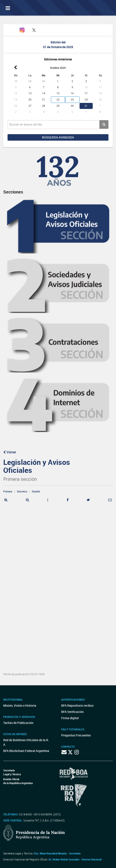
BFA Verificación (72, 712)
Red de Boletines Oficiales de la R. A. (26, 742)
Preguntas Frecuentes (76, 735)
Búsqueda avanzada (58, 137)
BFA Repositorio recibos (77, 705)
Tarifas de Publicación (18, 723)
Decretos (22, 491)
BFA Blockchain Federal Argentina (26, 751)
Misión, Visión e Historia (20, 705)
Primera (8, 491)
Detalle (36, 491)
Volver (10, 452)
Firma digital (70, 718)
